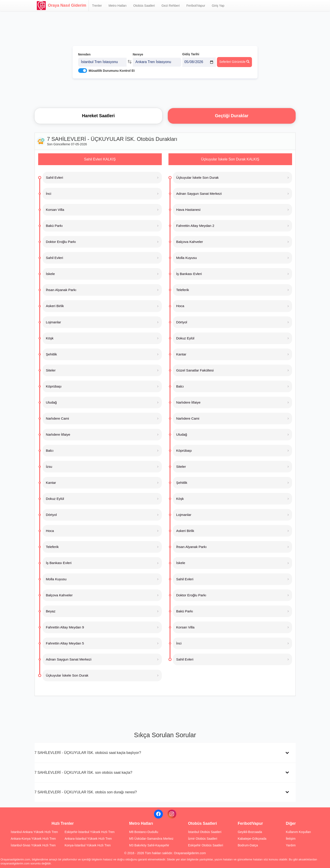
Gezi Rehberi (171, 6)
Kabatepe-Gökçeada (252, 839)
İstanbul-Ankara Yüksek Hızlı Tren (34, 832)
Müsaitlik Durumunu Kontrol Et (112, 69)
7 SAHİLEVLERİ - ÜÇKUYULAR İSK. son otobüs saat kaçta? (83, 772)
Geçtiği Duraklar (232, 116)
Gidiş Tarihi (191, 53)
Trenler (97, 6)
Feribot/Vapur (196, 6)
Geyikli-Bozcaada (250, 832)
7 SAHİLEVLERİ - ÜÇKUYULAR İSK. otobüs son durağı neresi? (86, 792)
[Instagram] (172, 814)
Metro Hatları (117, 6)
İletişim (291, 839)
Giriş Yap (218, 6)
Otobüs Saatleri (144, 6)
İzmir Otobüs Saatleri (203, 839)
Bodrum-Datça (248, 845)
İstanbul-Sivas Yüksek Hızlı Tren (33, 845)
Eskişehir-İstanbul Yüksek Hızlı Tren (89, 832)
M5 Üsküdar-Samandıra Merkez (151, 839)
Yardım (291, 845)
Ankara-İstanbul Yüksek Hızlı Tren (88, 839)
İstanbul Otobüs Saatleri (205, 832)
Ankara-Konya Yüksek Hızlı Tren (33, 839)
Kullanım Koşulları (298, 832)
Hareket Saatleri (98, 116)
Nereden (84, 53)
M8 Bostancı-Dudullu (144, 832)
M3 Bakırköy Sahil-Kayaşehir (149, 845)
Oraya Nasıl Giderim (62, 6)
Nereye (138, 53)
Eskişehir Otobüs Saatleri (206, 845)
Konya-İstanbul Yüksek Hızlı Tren (88, 845)
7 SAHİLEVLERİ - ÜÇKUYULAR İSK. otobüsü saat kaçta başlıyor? (88, 753)
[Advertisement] (165, 92)
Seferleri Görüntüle (234, 60)
